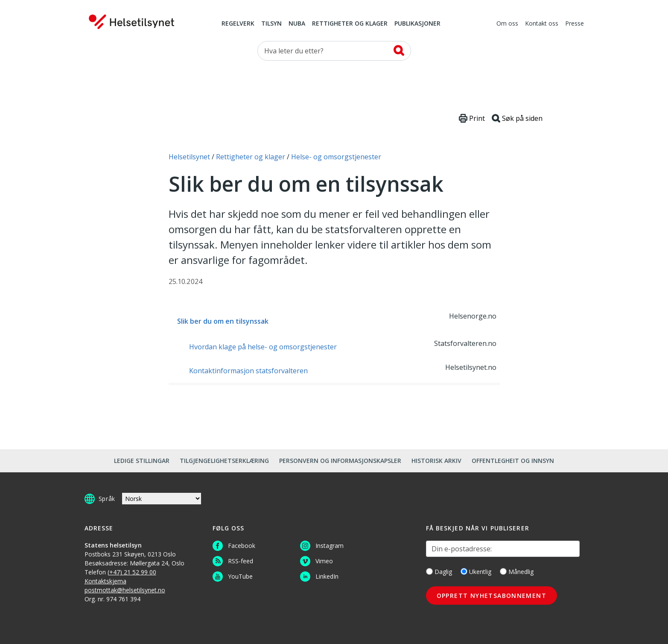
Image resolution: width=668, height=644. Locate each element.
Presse (575, 24)
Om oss (507, 24)
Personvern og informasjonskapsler (340, 461)
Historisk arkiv (436, 461)
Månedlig (517, 572)
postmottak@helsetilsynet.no (125, 590)
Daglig (439, 572)
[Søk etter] (334, 51)
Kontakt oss (542, 24)
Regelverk (238, 24)
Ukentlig (476, 572)
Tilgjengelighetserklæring (224, 461)
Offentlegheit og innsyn (513, 461)
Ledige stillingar (142, 461)
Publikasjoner (417, 24)
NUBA (297, 24)
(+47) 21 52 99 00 (132, 572)
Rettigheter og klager (350, 24)
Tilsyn (271, 24)
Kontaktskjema (105, 581)
